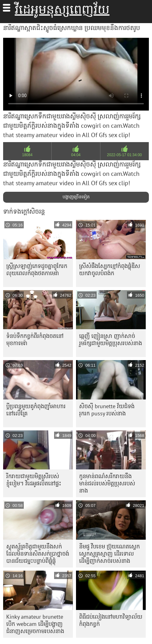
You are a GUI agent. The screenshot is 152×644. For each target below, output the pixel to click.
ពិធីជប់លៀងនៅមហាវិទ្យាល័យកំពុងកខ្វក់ (111, 620)
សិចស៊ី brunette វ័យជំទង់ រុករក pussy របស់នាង (107, 410)
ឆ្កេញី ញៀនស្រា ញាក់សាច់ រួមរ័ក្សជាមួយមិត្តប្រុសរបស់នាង (111, 339)
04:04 (76, 155)
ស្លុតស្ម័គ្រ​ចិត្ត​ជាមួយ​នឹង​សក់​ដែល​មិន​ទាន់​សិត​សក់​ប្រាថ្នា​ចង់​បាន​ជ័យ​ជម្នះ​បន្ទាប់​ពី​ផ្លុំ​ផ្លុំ (38, 554)
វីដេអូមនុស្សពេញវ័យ (62, 9)
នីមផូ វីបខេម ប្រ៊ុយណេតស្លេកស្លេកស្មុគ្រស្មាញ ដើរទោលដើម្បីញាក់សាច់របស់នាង (109, 554)
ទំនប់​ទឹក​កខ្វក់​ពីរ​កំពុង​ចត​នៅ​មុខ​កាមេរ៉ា (35, 339)
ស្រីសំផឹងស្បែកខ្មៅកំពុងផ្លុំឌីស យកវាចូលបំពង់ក (110, 270)
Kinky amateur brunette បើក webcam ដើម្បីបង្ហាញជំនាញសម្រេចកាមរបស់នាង (35, 624)
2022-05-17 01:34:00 (124, 155)
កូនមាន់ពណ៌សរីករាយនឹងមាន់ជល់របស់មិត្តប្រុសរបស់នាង (107, 483)
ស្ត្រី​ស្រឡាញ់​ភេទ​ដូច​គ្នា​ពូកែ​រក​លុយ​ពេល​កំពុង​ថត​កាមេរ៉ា (37, 270)
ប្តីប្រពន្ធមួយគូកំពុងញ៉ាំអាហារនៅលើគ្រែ (36, 410)
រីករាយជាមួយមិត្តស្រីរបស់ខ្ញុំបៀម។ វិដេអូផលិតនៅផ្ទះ (34, 480)
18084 (27, 155)
